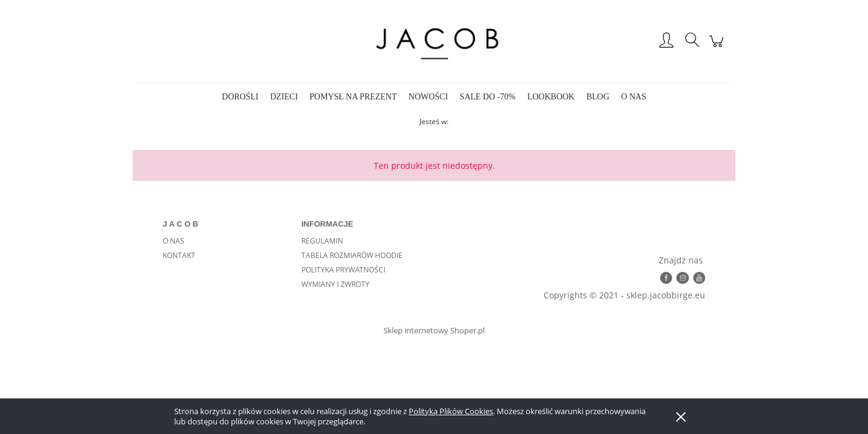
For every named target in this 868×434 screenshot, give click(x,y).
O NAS (174, 241)
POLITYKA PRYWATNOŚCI (343, 270)
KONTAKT (179, 255)
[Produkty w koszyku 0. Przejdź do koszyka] (718, 47)
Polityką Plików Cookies (451, 411)
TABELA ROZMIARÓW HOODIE (352, 255)
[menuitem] (240, 97)
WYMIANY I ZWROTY (335, 284)
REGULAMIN (322, 241)
